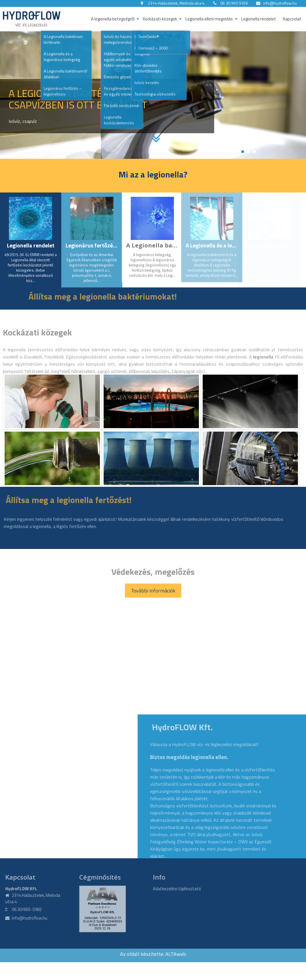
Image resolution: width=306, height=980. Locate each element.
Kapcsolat (292, 19)
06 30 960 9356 (234, 3)
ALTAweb (176, 954)
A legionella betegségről (113, 19)
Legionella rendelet (259, 19)
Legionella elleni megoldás (209, 19)
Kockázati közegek (160, 19)
